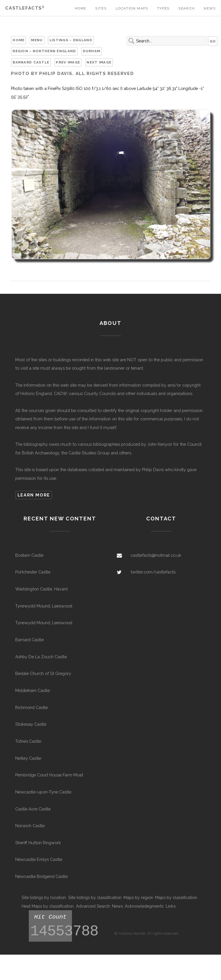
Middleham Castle (33, 690)
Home (81, 8)
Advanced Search (93, 906)
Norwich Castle (30, 826)
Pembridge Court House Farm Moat (49, 775)
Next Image (99, 62)
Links (171, 906)
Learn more (34, 495)
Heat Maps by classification (48, 906)
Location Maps (132, 8)
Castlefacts (25, 8)
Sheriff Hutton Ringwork (38, 843)
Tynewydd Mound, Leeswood (44, 606)
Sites (101, 8)
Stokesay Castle (31, 724)
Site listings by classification (95, 897)
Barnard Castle (31, 62)
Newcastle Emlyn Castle (39, 859)
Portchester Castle (33, 572)
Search (187, 8)
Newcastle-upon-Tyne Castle (43, 792)
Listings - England (71, 40)
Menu (37, 40)
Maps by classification (176, 897)
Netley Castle (28, 758)
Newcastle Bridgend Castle (41, 876)
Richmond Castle (32, 707)
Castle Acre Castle (33, 809)
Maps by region (138, 897)
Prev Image (68, 62)
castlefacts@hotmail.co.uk (156, 555)
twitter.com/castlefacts (153, 572)
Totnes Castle (28, 741)
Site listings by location (44, 897)
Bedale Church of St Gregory (43, 673)
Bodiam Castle (29, 555)
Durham (92, 51)
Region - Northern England (44, 51)
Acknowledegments (144, 906)
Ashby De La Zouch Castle (41, 657)
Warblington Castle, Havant (41, 589)
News (210, 8)
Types (163, 8)
